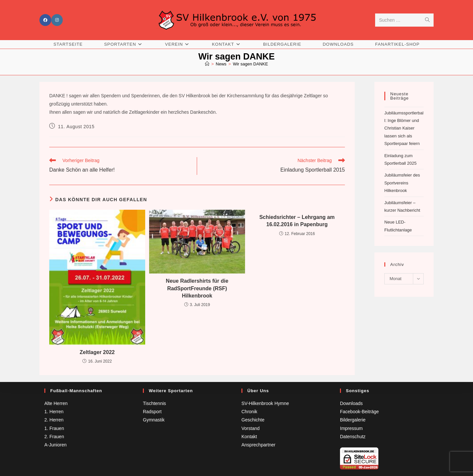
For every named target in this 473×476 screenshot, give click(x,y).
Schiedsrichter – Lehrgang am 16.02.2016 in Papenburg (297, 221)
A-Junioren (56, 445)
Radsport (152, 412)
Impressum (351, 428)
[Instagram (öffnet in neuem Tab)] (57, 20)
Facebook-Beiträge (359, 412)
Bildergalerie (353, 420)
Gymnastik (154, 420)
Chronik (249, 412)
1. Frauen (54, 428)
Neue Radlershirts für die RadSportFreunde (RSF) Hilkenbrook (197, 289)
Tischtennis (154, 403)
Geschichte (253, 420)
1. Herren (54, 412)
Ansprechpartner (259, 445)
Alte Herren (56, 403)
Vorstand (250, 428)
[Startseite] (207, 64)
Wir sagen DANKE (250, 64)
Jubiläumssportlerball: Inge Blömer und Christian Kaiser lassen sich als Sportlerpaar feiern (404, 128)
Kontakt (249, 437)
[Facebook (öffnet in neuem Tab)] (45, 20)
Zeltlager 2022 (97, 352)
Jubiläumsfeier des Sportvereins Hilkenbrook (402, 183)
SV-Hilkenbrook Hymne (265, 403)
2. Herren (54, 420)
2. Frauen (54, 437)
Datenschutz (353, 437)
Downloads (351, 403)
